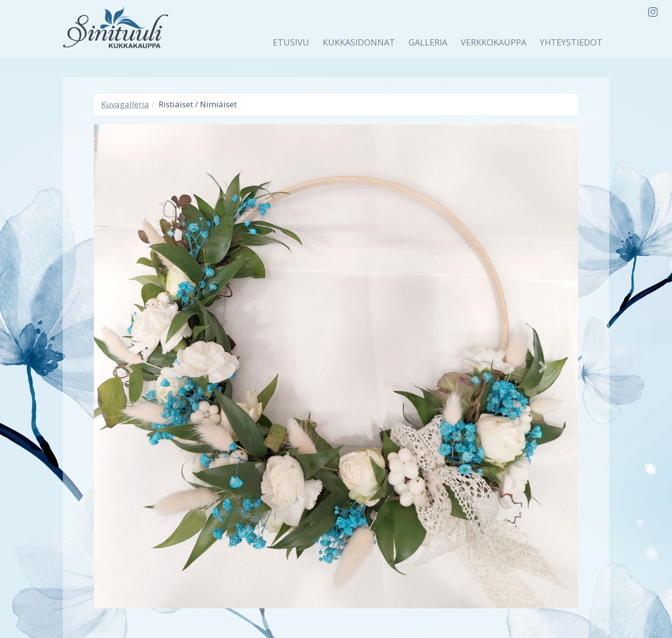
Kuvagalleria (125, 104)
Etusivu (291, 42)
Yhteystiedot (571, 42)
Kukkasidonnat (359, 42)
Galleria (428, 42)
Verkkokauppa (493, 42)
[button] (130, 366)
